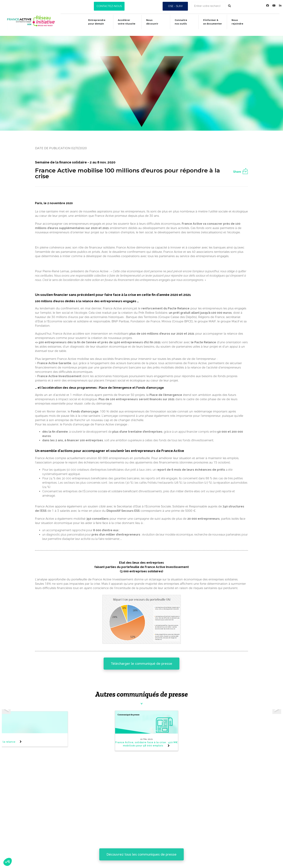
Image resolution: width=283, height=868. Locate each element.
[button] (109, 6)
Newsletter (27, 822)
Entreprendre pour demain (93, 22)
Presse (22, 830)
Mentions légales (32, 847)
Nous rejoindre (238, 22)
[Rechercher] (229, 6)
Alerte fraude (28, 839)
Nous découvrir (150, 22)
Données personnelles (36, 855)
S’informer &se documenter (212, 22)
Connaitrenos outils (180, 22)
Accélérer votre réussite (124, 22)
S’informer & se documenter (153, 852)
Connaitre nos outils (147, 843)
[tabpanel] (192, 729)
